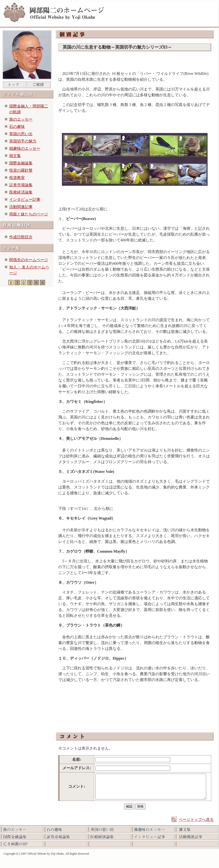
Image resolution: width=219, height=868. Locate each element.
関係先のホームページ (29, 260)
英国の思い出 (21, 134)
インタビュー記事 (25, 199)
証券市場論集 (21, 185)
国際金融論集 (21, 163)
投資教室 (17, 178)
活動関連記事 (21, 207)
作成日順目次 (21, 237)
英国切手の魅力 (23, 141)
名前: (77, 759)
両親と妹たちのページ (29, 214)
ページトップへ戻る (196, 819)
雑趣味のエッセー (25, 148)
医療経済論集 (21, 192)
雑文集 (15, 156)
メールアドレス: (77, 768)
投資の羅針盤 (21, 170)
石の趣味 (17, 127)
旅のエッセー (21, 119)
